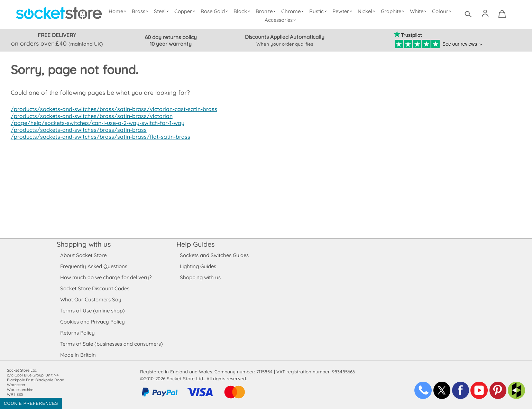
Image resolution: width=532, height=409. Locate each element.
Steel (163, 11)
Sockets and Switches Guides (214, 255)
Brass (142, 11)
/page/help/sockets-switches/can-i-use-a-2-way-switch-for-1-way (96, 123)
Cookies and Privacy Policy (92, 322)
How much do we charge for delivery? (106, 277)
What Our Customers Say (91, 299)
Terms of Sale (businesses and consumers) (111, 344)
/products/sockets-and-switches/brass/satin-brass (77, 130)
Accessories (281, 20)
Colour (443, 11)
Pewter (343, 11)
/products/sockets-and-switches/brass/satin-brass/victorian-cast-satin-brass (111, 109)
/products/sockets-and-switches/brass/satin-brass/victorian (89, 116)
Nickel (367, 11)
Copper (186, 11)
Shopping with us (84, 244)
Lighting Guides (198, 266)
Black (243, 11)
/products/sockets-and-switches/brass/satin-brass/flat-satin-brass (98, 137)
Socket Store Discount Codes (95, 288)
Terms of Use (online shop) (92, 311)
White (419, 11)
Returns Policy (77, 333)
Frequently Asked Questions (94, 266)
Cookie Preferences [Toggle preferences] (31, 403)
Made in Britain (78, 355)
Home (119, 11)
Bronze (267, 11)
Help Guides (195, 244)
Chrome (293, 11)
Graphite (393, 11)
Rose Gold (216, 11)
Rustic (319, 11)
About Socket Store (83, 255)
